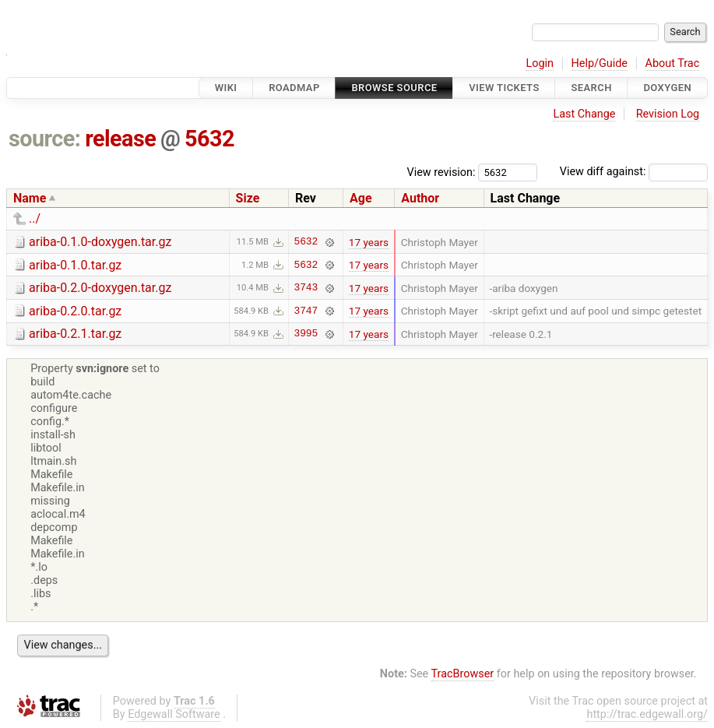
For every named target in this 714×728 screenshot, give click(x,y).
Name (30, 198)
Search (591, 88)
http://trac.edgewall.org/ (647, 714)
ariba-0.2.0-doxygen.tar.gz (100, 288)
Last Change (584, 114)
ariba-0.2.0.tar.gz (75, 311)
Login (540, 63)
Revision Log (668, 114)
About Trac (673, 63)
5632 (209, 139)
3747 (306, 311)
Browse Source (394, 88)
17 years (369, 242)
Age (361, 198)
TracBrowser (463, 674)
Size (248, 198)
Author (420, 198)
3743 (306, 288)
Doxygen (667, 88)
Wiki (226, 88)
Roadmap (294, 88)
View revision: (441, 172)
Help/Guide (600, 63)
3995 (306, 334)
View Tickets (504, 88)
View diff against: (634, 172)
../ (35, 218)
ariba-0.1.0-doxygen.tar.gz (100, 242)
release (120, 139)
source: (45, 139)
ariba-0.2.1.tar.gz (75, 334)
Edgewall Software (174, 714)
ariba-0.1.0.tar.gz (75, 265)
